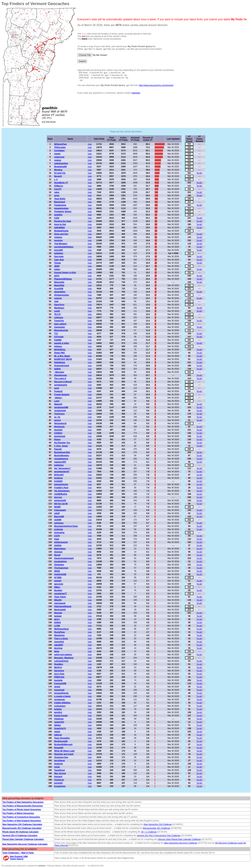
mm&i (57, 767)
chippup (58, 237)
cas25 (57, 311)
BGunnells (59, 282)
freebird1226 (60, 574)
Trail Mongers (61, 244)
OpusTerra (59, 305)
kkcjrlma (58, 648)
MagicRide (59, 285)
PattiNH (58, 340)
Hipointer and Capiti (64, 754)
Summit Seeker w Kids (65, 273)
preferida (58, 529)
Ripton (57, 439)
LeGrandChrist (61, 661)
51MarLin (59, 186)
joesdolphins (60, 561)
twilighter (136, 93)
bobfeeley (59, 465)
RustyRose (59, 632)
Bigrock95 (59, 517)
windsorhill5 (60, 500)
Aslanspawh (60, 510)
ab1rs (57, 619)
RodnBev (59, 664)
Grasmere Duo (61, 757)
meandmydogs (61, 208)
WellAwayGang (61, 629)
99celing (58, 170)
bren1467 (59, 250)
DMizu (57, 587)
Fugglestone (60, 205)
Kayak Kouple (61, 716)
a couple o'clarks (62, 696)
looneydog (59, 533)
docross (58, 497)
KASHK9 (58, 481)
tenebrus (58, 478)
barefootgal (60, 436)
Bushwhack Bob (62, 452)
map (90, 144)
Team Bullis (60, 199)
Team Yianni (60, 597)
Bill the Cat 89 (61, 504)
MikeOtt (58, 600)
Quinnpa (58, 552)
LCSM (57, 626)
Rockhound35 (61, 741)
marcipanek (60, 603)
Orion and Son (61, 234)
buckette (58, 680)
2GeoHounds (60, 375)
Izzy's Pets (59, 674)
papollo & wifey (62, 343)
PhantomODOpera (63, 279)
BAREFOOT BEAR (63, 359)
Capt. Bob (59, 260)
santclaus (59, 523)
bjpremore (59, 671)
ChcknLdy (59, 780)
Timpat (57, 263)
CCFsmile (59, 337)
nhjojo (57, 732)
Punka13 (58, 391)
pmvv (57, 195)
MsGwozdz (59, 427)
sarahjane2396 (61, 407)
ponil (57, 388)
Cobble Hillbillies (62, 703)
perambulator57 (62, 472)
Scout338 (59, 289)
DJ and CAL (60, 173)
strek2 (57, 687)
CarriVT (58, 189)
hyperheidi (59, 690)
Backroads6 (60, 610)
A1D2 (57, 218)
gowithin (58, 215)
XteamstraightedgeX (64, 558)
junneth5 (58, 783)
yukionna (59, 317)
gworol (57, 420)
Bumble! (58, 590)
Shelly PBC (59, 353)
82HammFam (60, 144)
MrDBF (57, 507)
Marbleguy (59, 308)
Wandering (59, 635)
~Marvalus (59, 372)
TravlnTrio (59, 321)
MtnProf (58, 667)
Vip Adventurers (62, 491)
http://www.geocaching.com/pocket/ (156, 85)
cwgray (58, 160)
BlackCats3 (60, 202)
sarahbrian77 (60, 594)
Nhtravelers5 (60, 423)
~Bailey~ (58, 398)
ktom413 (58, 430)
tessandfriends (61, 693)
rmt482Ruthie (61, 494)
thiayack (58, 777)
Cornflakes (59, 151)
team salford (60, 324)
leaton (57, 269)
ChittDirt (58, 433)
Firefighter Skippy (63, 212)
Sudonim (58, 764)
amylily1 (58, 712)
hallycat (58, 735)
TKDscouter (60, 147)
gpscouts (59, 584)
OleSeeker (59, 565)
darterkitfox (60, 292)
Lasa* (57, 401)
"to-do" (199, 173)
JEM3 (57, 266)
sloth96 (58, 520)
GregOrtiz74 (60, 728)
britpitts (58, 709)
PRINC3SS (59, 677)
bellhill (57, 369)
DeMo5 (57, 622)
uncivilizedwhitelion (64, 247)
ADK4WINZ (59, 228)
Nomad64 (59, 748)
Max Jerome (60, 773)
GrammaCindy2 (62, 366)
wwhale (58, 581)
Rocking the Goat (62, 221)
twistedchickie (61, 484)
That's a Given (61, 639)
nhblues (58, 346)
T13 (56, 334)
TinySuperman (61, 568)
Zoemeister (59, 327)
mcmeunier (59, 700)
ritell (56, 301)
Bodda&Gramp (61, 231)
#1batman (59, 719)
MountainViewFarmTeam (66, 526)
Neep (57, 651)
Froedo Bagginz (62, 395)
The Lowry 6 (60, 378)
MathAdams (60, 549)
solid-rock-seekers (63, 655)
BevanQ (58, 176)
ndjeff (57, 513)
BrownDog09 (60, 167)
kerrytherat (59, 761)
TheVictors (59, 414)
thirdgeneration (62, 295)
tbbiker (57, 725)
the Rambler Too (62, 443)
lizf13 (57, 276)
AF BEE (58, 578)
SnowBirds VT (61, 183)
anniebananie (61, 385)
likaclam (58, 613)
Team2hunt (59, 770)
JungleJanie (60, 411)
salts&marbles (61, 163)
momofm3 (59, 642)
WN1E (57, 571)
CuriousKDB (60, 683)
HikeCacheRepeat (63, 606)
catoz (57, 192)
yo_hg (57, 417)
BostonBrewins (62, 456)
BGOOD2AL (60, 350)
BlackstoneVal (61, 330)
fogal (57, 539)
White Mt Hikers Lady (64, 751)
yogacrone (59, 157)
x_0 (56, 179)
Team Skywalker (62, 738)
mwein (57, 154)
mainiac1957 (60, 462)
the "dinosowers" (62, 468)
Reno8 (57, 555)
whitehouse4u (61, 542)
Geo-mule (59, 256)
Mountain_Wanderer (64, 658)
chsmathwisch (61, 459)
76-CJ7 (57, 314)
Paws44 (58, 449)
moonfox (58, 240)
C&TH (57, 536)
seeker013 (59, 722)
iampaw (58, 616)
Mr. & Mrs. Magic (62, 356)
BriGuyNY (59, 475)
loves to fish (60, 224)
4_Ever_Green (61, 446)
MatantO (58, 404)
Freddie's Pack (61, 488)
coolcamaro (60, 706)
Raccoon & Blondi (63, 382)
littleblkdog (59, 362)
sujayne (58, 298)
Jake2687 (59, 645)
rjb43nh (58, 545)
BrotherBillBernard (63, 744)
